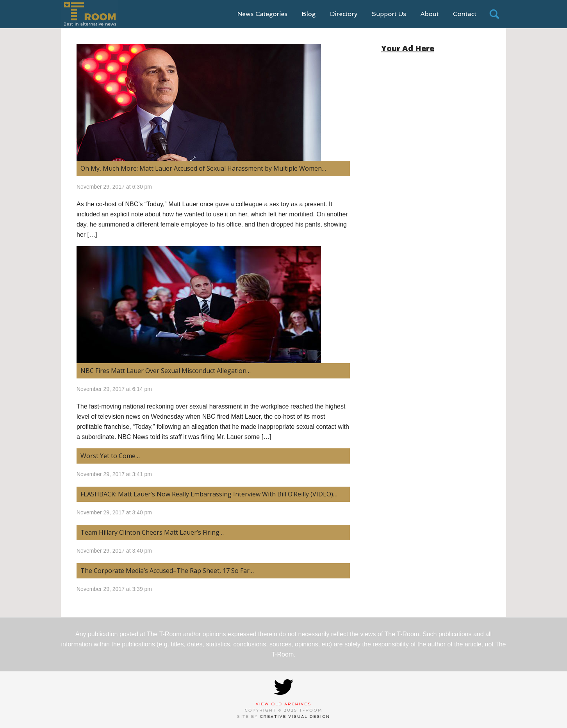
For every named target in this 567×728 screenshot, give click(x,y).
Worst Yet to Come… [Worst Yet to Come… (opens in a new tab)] (110, 456)
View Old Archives (284, 704)
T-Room (90, 14)
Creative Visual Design (295, 716)
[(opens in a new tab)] (213, 102)
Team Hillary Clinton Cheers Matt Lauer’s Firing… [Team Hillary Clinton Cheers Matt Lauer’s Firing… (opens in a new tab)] (152, 532)
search (494, 14)
